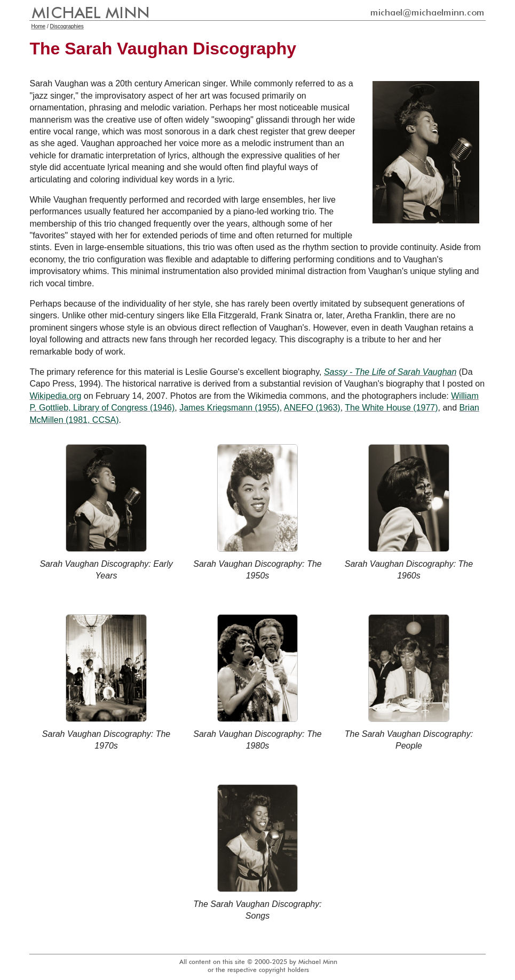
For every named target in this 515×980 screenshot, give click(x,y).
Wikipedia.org (55, 396)
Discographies (66, 26)
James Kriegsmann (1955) (229, 408)
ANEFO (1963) (312, 408)
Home (38, 26)
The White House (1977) (391, 408)
